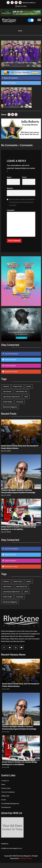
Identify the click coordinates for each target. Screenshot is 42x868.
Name (10, 177)
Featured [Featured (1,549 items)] (6, 386)
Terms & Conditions (8, 792)
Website (10, 188)
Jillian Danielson (8, 63)
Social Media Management (10, 804)
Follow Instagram (10, 366)
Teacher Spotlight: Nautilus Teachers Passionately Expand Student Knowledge (18, 491)
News (3, 784)
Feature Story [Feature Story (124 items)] (18, 386)
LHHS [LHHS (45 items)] (26, 397)
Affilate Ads (5, 796)
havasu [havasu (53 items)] (29, 386)
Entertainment (6, 807)
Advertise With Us (29, 3)
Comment (11, 210)
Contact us (5, 781)
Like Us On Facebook (11, 354)
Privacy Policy (6, 788)
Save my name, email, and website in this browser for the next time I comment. (22, 202)
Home (20, 31)
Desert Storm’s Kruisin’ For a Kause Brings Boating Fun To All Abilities (19, 528)
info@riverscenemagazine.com (12, 848)
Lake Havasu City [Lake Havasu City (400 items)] (21, 392)
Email (25, 177)
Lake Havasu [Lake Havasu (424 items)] (7, 392)
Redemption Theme (25, 858)
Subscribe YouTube (11, 372)
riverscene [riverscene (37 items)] (20, 402)
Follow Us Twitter (10, 360)
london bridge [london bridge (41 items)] (7, 402)
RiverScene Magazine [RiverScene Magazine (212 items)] (10, 407)
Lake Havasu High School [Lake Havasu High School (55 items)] (11, 397)
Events (4, 800)
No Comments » (32, 63)
